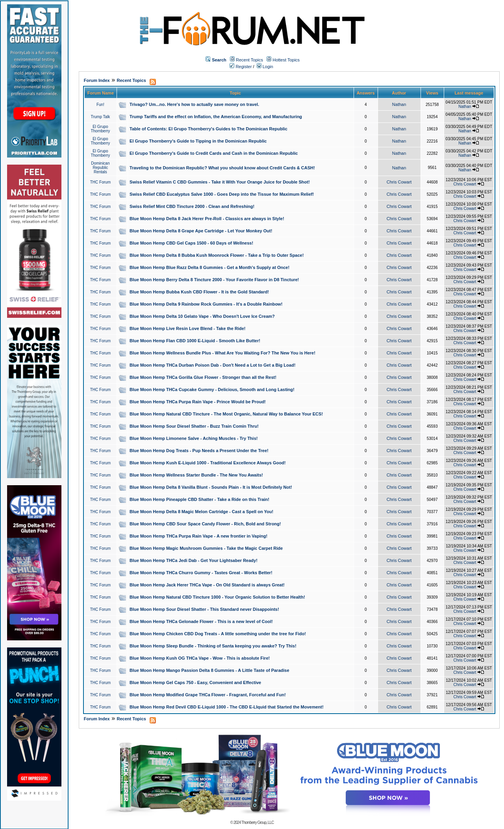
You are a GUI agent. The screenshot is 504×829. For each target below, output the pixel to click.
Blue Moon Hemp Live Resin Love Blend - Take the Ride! (187, 328)
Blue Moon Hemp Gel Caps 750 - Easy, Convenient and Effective (195, 682)
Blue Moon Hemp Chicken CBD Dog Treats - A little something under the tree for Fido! (218, 634)
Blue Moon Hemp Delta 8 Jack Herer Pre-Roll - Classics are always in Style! (207, 219)
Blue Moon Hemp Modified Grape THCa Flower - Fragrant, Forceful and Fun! (208, 695)
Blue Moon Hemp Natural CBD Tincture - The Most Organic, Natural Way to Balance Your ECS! (226, 414)
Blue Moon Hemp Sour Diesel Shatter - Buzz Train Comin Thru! (194, 426)
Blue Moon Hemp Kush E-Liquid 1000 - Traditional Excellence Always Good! (208, 463)
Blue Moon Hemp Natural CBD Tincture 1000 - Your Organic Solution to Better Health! (217, 597)
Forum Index (97, 80)
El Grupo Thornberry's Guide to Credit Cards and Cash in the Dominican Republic (214, 153)
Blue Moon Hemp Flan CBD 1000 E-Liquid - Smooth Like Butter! (195, 341)
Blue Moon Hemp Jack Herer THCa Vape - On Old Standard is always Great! (207, 585)
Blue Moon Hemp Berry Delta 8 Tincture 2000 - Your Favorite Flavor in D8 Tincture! (214, 280)
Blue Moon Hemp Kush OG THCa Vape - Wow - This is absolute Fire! (200, 658)
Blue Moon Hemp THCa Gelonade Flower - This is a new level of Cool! (201, 621)
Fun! (100, 105)
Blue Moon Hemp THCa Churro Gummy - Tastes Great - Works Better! (201, 573)
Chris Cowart (399, 182)
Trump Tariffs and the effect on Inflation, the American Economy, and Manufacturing (216, 117)
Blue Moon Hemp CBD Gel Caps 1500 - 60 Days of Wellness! (191, 243)
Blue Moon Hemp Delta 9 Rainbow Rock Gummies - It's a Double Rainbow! (206, 304)
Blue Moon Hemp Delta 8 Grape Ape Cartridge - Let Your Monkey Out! (201, 231)
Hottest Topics (286, 60)
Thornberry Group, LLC (258, 823)
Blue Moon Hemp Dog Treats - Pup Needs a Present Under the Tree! (199, 451)
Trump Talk (100, 117)
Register (241, 67)
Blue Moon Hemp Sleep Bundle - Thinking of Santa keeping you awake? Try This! (213, 646)
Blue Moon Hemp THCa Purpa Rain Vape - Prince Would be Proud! (198, 402)
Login (265, 67)
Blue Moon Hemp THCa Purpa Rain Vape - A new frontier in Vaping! (198, 536)
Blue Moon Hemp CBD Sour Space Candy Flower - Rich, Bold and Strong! (205, 524)
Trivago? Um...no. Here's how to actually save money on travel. (194, 104)
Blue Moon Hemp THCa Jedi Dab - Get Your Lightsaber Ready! (194, 560)
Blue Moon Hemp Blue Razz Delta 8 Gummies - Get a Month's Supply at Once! (209, 267)
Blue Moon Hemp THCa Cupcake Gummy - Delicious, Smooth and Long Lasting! (212, 389)
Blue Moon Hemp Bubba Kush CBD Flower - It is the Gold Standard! (199, 292)
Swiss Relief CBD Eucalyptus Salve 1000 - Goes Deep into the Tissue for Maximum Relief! (222, 194)
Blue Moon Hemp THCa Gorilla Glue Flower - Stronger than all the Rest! (203, 377)
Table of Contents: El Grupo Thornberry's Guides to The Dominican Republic (208, 129)
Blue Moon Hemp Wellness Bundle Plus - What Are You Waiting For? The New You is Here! (222, 353)
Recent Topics (249, 60)
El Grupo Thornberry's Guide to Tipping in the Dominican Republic (198, 141)
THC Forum (100, 182)
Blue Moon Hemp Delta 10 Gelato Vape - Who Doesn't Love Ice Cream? (202, 316)
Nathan (399, 104)
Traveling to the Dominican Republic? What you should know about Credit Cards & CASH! (222, 168)
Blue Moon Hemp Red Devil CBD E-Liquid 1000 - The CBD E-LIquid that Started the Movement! (227, 707)
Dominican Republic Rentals (100, 168)
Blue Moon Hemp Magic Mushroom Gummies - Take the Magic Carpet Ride (206, 548)
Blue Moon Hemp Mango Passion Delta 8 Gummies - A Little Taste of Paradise (209, 670)
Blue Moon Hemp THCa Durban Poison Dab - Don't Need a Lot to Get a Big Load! (212, 365)
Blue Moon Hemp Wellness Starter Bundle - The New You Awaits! (196, 475)
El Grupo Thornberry (100, 129)
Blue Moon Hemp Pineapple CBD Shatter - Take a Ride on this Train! (199, 499)
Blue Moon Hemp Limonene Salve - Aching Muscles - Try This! (194, 438)
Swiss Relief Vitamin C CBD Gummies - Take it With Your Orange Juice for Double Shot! (220, 182)
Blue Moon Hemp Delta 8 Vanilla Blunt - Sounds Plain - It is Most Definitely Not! (211, 487)
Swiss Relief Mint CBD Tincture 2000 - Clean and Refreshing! (192, 206)
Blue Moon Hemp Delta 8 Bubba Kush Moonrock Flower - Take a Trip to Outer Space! (217, 255)
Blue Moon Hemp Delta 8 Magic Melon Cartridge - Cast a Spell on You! (201, 512)
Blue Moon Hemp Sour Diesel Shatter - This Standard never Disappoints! (204, 609)
